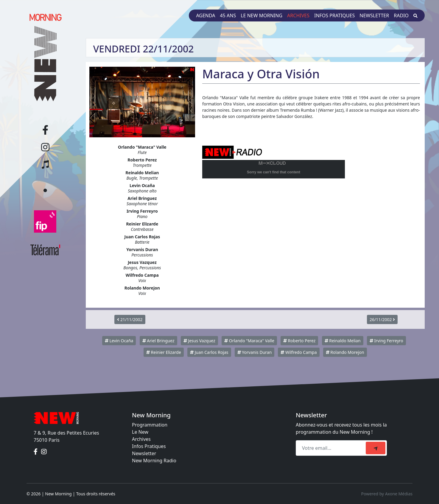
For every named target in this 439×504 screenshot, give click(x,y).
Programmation (150, 425)
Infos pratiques (334, 15)
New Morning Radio (154, 461)
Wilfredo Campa (299, 352)
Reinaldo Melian (343, 341)
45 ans (228, 15)
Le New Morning (261, 15)
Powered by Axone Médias (387, 494)
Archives (298, 15)
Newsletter (374, 15)
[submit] (376, 448)
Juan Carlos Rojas (209, 352)
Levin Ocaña (119, 341)
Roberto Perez (299, 341)
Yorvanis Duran (255, 352)
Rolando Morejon (345, 352)
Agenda (206, 15)
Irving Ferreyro (386, 341)
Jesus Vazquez (199, 341)
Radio (401, 15)
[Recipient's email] (332, 448)
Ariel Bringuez (158, 341)
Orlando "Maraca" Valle (249, 341)
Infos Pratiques (149, 446)
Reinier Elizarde (164, 352)
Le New (140, 432)
